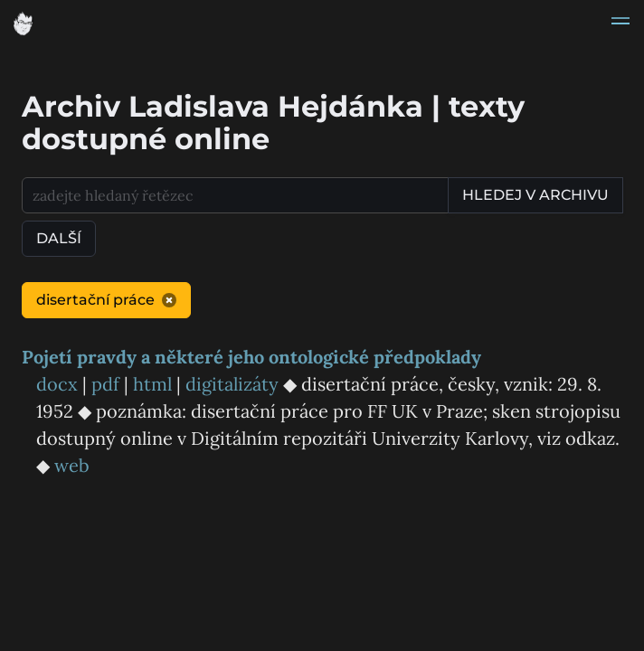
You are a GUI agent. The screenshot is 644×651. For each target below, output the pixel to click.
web (72, 465)
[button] (620, 24)
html (152, 384)
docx (57, 384)
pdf (105, 384)
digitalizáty (232, 384)
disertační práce (106, 300)
